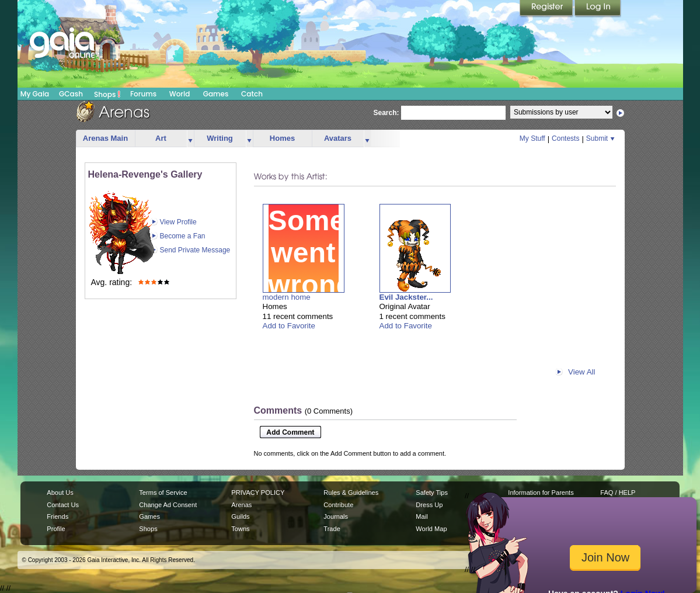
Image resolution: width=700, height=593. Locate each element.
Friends (58, 516)
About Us (60, 493)
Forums (143, 94)
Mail (422, 516)
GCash (71, 94)
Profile (56, 529)
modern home (287, 297)
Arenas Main (105, 138)
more (190, 139)
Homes (282, 138)
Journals (336, 516)
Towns (240, 529)
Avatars (338, 138)
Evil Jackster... (406, 297)
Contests (565, 138)
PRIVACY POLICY (258, 493)
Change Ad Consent (168, 505)
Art (161, 138)
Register (547, 9)
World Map (431, 529)
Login (598, 9)
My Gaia (35, 94)
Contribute (338, 505)
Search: (386, 113)
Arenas (241, 505)
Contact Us (63, 505)
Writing (220, 138)
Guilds (240, 516)
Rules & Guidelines (351, 493)
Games (216, 94)
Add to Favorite (289, 326)
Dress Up (429, 505)
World (180, 94)
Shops (107, 94)
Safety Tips (432, 493)
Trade (332, 529)
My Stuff (532, 138)
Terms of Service (163, 493)
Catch (252, 94)
